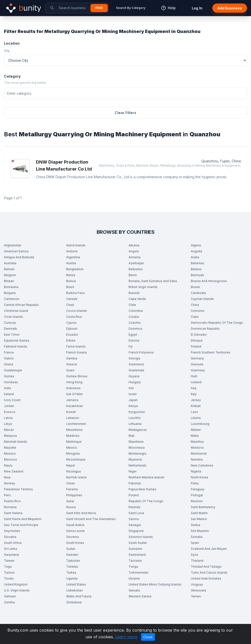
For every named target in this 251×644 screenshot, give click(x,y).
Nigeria (196, 471)
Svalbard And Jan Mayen (209, 549)
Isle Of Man (74, 394)
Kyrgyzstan (137, 412)
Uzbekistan (74, 590)
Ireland (9, 394)
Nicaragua (73, 471)
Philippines (74, 495)
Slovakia (10, 537)
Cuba (195, 317)
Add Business (230, 8)
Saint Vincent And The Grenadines (91, 519)
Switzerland (137, 555)
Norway (10, 483)
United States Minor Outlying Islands (155, 584)
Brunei (195, 287)
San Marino (199, 519)
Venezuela (198, 590)
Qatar (70, 501)
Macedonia (74, 430)
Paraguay (198, 489)
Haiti (194, 376)
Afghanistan (13, 245)
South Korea (75, 543)
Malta (195, 436)
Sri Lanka (11, 549)
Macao (9, 430)
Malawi (196, 430)
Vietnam (10, 596)
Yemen (196, 596)
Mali (132, 436)
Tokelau (72, 567)
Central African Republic (21, 305)
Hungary (135, 382)
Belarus (196, 269)
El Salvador (199, 335)
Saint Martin (199, 513)
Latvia (8, 418)
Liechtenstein (76, 424)
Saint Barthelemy (203, 507)
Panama (72, 489)
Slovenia (72, 537)
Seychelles (12, 531)
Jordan (9, 406)
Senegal (135, 525)
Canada (72, 299)
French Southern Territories (211, 352)
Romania (10, 507)
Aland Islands (76, 245)
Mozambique (76, 459)
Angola (134, 251)
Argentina (73, 257)
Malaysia (10, 436)
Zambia (9, 602)
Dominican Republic (205, 329)
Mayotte (10, 448)
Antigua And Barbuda (19, 257)
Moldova (197, 448)
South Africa (13, 543)
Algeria (196, 245)
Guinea (9, 376)
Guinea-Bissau (77, 376)
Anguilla (196, 251)
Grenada (197, 364)
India (7, 388)
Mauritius (197, 442)
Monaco (10, 454)
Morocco (11, 459)
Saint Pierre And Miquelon (23, 519)
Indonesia (73, 388)
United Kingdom (16, 584)
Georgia (134, 358)
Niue (7, 477)
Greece (72, 364)
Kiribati (196, 406)
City (7, 51)
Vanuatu (134, 590)
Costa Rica (74, 317)
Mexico (72, 448)
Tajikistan (73, 561)
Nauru (8, 465)
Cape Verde (137, 299)
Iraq (194, 388)
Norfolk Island (76, 477)
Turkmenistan (139, 572)
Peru (7, 495)
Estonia (134, 340)
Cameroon (12, 299)
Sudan (71, 549)
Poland (134, 495)
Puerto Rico (12, 501)
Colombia (136, 311)
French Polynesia (141, 352)
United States (76, 584)
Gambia (72, 358)
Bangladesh (75, 269)
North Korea (199, 477)
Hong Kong (74, 382)
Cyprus (71, 323)
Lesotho (135, 418)
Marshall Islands (16, 442)
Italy (194, 394)
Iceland (196, 382)
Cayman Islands (202, 299)
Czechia (135, 323)
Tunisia (9, 572)
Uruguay (197, 584)
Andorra (72, 251)
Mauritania (136, 442)
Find (99, 8)
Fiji (131, 346)
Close (148, 637)
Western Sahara (140, 596)
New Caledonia (202, 465)
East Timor (12, 335)
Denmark (11, 329)
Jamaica (72, 400)
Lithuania (135, 424)
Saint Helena (13, 513)
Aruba (195, 257)
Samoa (134, 519)
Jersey (196, 400)
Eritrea (71, 340)
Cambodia (198, 293)
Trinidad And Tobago (206, 567)
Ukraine (134, 578)
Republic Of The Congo (146, 501)
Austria (71, 263)
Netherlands (138, 465)
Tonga (133, 567)
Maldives (73, 436)
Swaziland (11, 555)
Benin (133, 275)
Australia (10, 263)
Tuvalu (9, 578)
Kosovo (10, 412)
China (195, 305)
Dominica (135, 329)
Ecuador (72, 335)
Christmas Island (16, 311)
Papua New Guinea (142, 489)
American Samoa (16, 251)
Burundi (134, 293)
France (9, 352)
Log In (197, 8)
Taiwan (9, 561)
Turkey (71, 572)
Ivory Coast (12, 400)
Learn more (126, 637)
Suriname (135, 549)
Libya (8, 424)
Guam (70, 370)
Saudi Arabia (75, 525)
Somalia (197, 537)
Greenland (136, 364)
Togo (8, 567)
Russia (71, 507)
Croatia (134, 317)
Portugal (197, 495)
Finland (196, 346)
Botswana (11, 287)
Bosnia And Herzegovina (209, 281)
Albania (134, 245)
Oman (70, 483)
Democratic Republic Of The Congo (217, 323)
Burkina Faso (75, 293)
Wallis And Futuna (79, 596)
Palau (195, 483)
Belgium (10, 275)
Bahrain (9, 269)
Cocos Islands (77, 311)
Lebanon (73, 418)
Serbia (195, 525)
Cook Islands (14, 317)
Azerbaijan (136, 263)
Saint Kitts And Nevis (81, 513)
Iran (131, 388)
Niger (133, 471)
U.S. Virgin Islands (17, 590)
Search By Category (131, 8)
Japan (133, 400)
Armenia (135, 257)
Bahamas (197, 263)
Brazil (70, 287)
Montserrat (199, 454)
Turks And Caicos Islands (209, 572)
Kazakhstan (75, 406)
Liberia (196, 418)
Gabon (9, 358)
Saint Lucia (136, 513)
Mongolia (73, 454)
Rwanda (134, 507)
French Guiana (76, 352)
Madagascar (138, 430)
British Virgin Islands (143, 287)
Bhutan (9, 281)
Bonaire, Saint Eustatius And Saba (153, 281)
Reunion (197, 501)
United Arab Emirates (206, 578)
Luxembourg (200, 424)
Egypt (133, 335)
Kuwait (71, 412)
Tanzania (135, 561)
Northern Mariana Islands (147, 477)
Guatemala (136, 370)
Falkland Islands (16, 346)
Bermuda (197, 275)
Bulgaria (10, 293)
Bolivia (71, 281)
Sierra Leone (75, 531)
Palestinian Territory (18, 489)
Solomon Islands (141, 537)
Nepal (70, 465)
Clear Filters (125, 113)
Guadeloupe (13, 370)
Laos (194, 412)
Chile (132, 305)
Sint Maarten (200, 531)
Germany (197, 358)
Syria (194, 555)
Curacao (10, 323)
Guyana (134, 376)
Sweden (72, 555)
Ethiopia (197, 340)
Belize (71, 275)
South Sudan (138, 543)
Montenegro (138, 454)
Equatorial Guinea (17, 340)
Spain (195, 543)
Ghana (9, 364)
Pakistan (135, 483)
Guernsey (198, 370)
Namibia (197, 459)
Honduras (11, 382)
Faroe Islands (76, 346)
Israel (133, 394)
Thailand (197, 561)
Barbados (136, 269)
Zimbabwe (74, 602)
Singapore (136, 531)
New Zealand (14, 471)
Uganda (72, 578)
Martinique (74, 442)
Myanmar (135, 459)
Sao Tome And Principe (21, 525)
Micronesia (137, 448)
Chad (70, 305)
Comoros (198, 311)
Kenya (133, 406)
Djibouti (72, 329)
